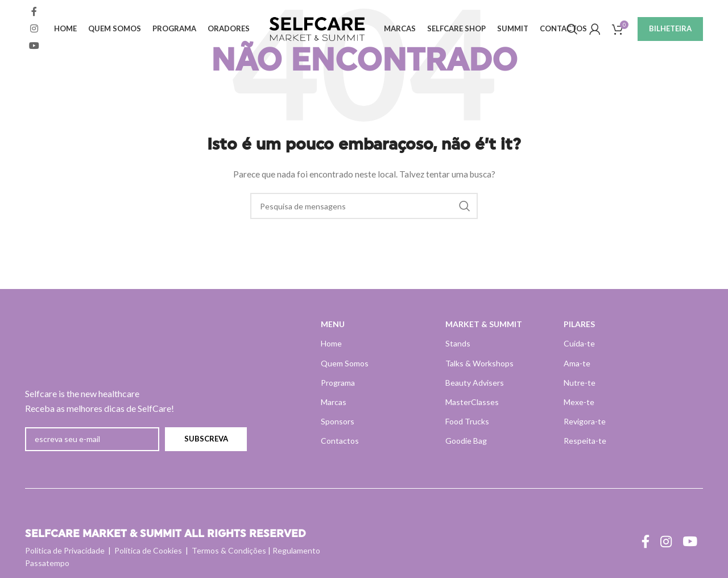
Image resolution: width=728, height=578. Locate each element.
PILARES (579, 324)
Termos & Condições (229, 550)
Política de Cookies (148, 550)
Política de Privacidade (65, 550)
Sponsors (338, 421)
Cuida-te (579, 343)
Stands (458, 343)
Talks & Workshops (479, 363)
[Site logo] (318, 29)
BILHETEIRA (670, 30)
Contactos (340, 441)
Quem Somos (345, 363)
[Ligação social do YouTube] (34, 47)
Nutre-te (580, 383)
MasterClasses (472, 402)
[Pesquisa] (572, 30)
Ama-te (577, 363)
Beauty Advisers (475, 383)
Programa (338, 383)
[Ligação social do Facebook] (34, 13)
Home (331, 343)
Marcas (334, 402)
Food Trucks (467, 421)
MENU (333, 324)
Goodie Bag (466, 441)
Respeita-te (585, 441)
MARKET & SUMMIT (484, 324)
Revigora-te (585, 421)
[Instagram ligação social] (34, 30)
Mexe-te (579, 402)
